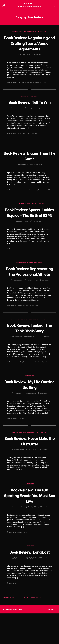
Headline (44, 32)
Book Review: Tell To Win (30, 111)
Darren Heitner (25, 61)
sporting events (23, 557)
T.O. (50, 202)
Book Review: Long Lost (29, 579)
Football (20, 386)
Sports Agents (43, 343)
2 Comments (45, 120)
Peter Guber (35, 145)
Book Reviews (17, 32)
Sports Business (39, 216)
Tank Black (35, 386)
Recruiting (33, 343)
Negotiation (36, 88)
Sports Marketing (43, 202)
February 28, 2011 (32, 120)
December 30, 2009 (32, 304)
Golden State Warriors (24, 145)
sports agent (36, 329)
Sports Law (44, 88)
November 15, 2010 (38, 177)
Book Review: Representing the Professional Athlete (29, 292)
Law (31, 88)
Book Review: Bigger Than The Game (29, 168)
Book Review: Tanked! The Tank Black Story (29, 352)
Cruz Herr (18, 417)
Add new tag (13, 329)
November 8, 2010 (38, 239)
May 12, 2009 (32, 588)
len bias (29, 202)
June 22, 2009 (32, 532)
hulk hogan (21, 443)
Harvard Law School (23, 329)
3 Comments (44, 417)
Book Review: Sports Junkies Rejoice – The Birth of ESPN (29, 227)
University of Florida (44, 386)
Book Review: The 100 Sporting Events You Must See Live (30, 520)
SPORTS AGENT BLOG (29, 4)
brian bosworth (22, 202)
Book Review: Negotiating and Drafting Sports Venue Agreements (29, 46)
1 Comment (46, 304)
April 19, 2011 (38, 61)
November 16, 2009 (30, 417)
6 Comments (46, 361)
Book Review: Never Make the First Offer (29, 465)
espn (19, 267)
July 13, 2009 (32, 474)
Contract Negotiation (31, 32)
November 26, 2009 (32, 361)
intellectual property (24, 88)
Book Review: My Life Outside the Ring (30, 408)
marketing (35, 202)
